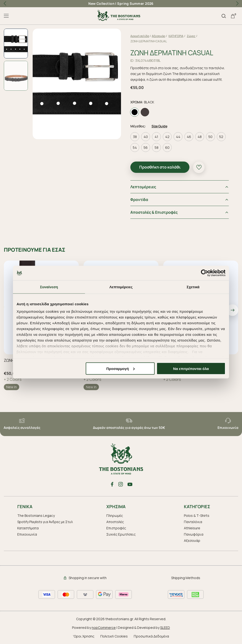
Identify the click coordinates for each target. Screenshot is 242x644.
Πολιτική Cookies (114, 636)
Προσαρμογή (121, 368)
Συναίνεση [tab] (49, 287)
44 (178, 137)
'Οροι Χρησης (84, 636)
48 (200, 137)
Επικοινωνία (27, 534)
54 (135, 147)
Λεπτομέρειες (143, 187)
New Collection (101, 3)
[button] (237, 4)
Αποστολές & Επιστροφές (154, 212)
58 (157, 147)
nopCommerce (104, 628)
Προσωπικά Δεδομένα (151, 636)
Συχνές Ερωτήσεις (121, 534)
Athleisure (192, 528)
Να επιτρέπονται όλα (191, 368)
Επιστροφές (116, 528)
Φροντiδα (139, 200)
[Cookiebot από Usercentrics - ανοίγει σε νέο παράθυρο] (204, 273)
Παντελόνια (193, 522)
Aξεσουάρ (158, 36)
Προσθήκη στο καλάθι (160, 167)
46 (189, 137)
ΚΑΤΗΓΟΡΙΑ (176, 36)
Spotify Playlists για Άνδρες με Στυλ (45, 522)
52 (221, 137)
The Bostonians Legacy (36, 516)
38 (135, 137)
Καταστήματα (28, 528)
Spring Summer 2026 (135, 3)
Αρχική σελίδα (140, 36)
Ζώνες (191, 36)
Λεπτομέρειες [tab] (121, 287)
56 (146, 147)
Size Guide (159, 126)
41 (156, 137)
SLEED (165, 628)
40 (146, 137)
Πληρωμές (115, 516)
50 (210, 137)
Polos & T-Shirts (197, 516)
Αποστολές (115, 522)
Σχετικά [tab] (193, 287)
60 (167, 147)
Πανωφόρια (194, 534)
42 (167, 137)
